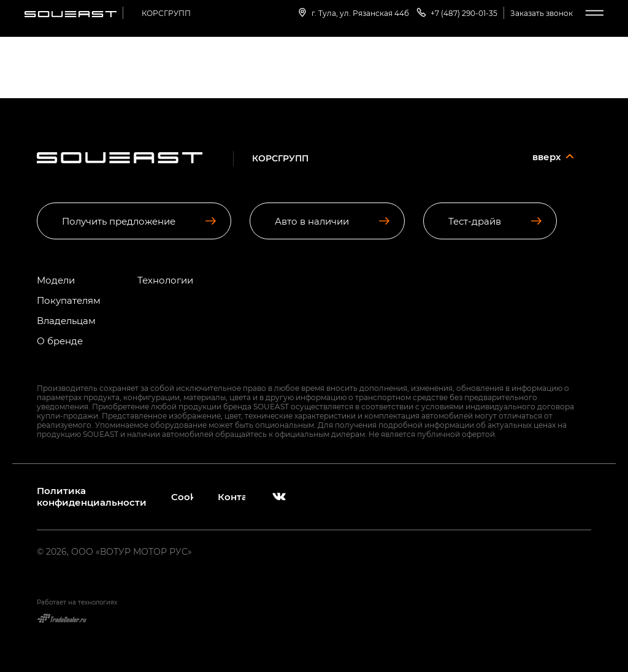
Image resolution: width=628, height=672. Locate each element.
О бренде (60, 341)
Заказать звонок (542, 13)
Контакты (232, 497)
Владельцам (66, 321)
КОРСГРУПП (166, 13)
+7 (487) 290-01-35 (456, 12)
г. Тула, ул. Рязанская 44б (353, 12)
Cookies (182, 497)
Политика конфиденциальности (92, 496)
